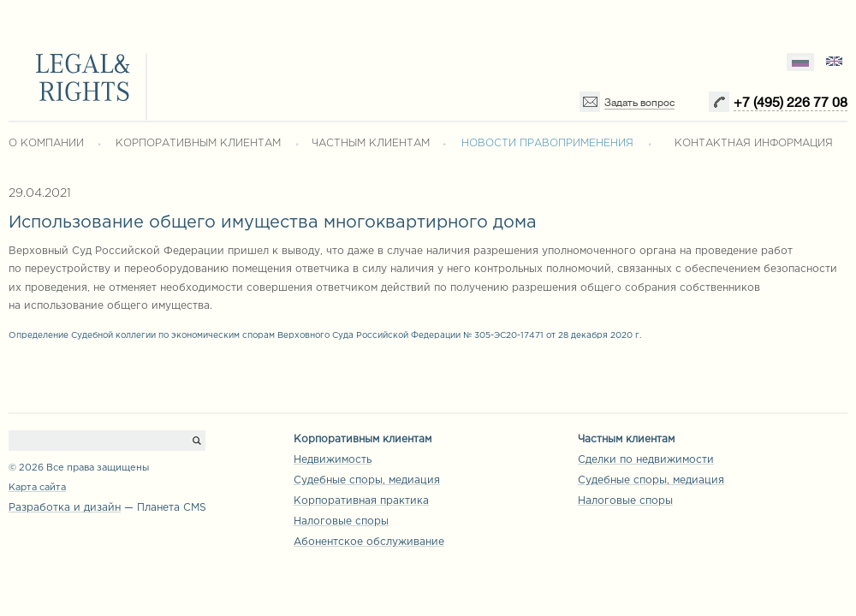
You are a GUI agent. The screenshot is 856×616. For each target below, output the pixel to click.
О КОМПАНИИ (46, 143)
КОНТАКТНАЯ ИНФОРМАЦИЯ (754, 143)
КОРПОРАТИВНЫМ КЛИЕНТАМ (198, 143)
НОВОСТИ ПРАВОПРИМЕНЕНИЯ (547, 143)
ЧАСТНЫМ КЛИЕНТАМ (371, 143)
